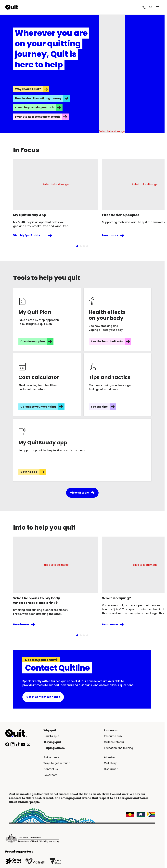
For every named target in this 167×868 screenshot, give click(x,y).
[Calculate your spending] (47, 385)
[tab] (77, 246)
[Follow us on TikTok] (18, 744)
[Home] (18, 733)
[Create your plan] (47, 319)
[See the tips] (117, 385)
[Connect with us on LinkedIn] (13, 744)
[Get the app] (82, 450)
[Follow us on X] (28, 744)
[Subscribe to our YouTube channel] (23, 744)
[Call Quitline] (144, 7)
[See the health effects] (117, 319)
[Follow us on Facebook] (7, 744)
